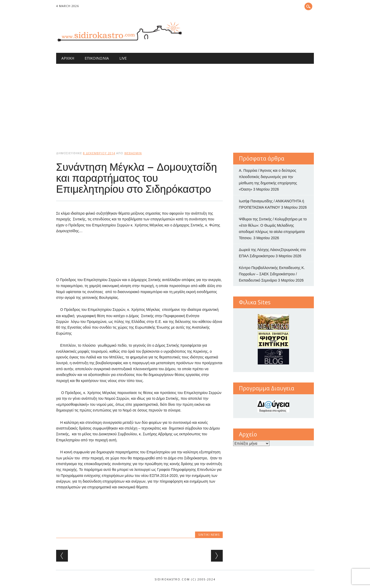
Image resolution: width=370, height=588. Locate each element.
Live (123, 58)
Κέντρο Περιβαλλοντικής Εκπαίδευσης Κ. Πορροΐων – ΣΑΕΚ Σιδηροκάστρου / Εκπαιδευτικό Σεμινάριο (272, 274)
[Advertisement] (185, 103)
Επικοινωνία (97, 58)
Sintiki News (209, 535)
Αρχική (68, 58)
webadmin (133, 153)
